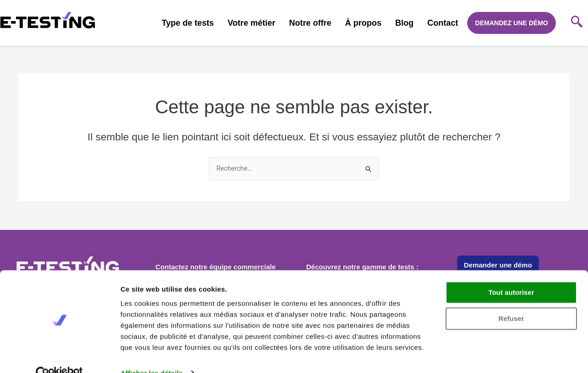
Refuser (511, 300)
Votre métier (252, 23)
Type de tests (188, 23)
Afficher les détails (151, 355)
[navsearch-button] (577, 23)
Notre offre (310, 23)
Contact (443, 23)
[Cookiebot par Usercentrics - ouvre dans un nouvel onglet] (59, 355)
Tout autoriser (511, 275)
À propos (363, 23)
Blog (404, 23)
